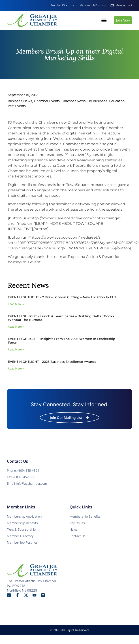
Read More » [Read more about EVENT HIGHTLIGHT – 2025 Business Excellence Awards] (16, 368)
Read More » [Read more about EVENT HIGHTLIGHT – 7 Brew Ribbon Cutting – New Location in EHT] (16, 304)
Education (117, 101)
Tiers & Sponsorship (21, 529)
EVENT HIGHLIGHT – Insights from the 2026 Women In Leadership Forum (62, 341)
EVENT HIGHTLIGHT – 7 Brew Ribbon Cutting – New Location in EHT (62, 297)
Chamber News (74, 101)
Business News (20, 101)
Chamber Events (47, 101)
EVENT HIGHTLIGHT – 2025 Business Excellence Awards (52, 362)
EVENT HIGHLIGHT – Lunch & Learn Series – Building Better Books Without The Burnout (61, 318)
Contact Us (78, 536)
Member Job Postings (22, 542)
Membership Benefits (85, 516)
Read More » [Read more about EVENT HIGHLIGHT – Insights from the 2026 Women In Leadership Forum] (16, 349)
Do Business (97, 101)
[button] (104, 20)
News (74, 529)
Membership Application (24, 516)
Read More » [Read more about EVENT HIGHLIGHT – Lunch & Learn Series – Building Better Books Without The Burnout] (16, 327)
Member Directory (20, 536)
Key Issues (77, 523)
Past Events (17, 106)
